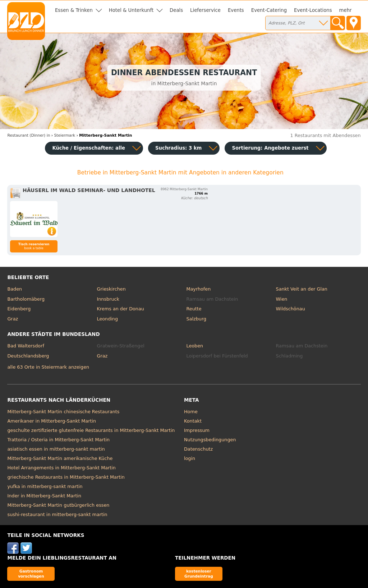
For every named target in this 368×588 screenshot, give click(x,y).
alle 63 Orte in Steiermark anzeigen (48, 367)
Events (236, 10)
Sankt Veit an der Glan (302, 289)
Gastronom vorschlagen (31, 573)
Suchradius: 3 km (178, 148)
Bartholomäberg (26, 299)
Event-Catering (269, 10)
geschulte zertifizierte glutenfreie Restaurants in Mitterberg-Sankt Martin (91, 430)
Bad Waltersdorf (26, 346)
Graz (13, 319)
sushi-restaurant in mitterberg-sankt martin (57, 514)
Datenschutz (198, 449)
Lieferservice (205, 10)
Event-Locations (313, 10)
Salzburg (197, 319)
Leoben (195, 346)
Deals (176, 10)
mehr (346, 10)
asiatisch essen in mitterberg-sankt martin (56, 449)
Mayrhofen (199, 289)
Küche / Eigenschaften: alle (89, 148)
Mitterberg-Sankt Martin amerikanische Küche (60, 458)
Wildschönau (291, 309)
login (190, 458)
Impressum (197, 430)
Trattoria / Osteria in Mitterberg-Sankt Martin (58, 440)
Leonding (107, 319)
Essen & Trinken (74, 10)
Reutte (194, 309)
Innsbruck (108, 299)
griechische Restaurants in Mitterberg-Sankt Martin (66, 477)
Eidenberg (19, 309)
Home (191, 412)
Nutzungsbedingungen (210, 440)
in (29, 135)
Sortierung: (270, 148)
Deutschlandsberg (28, 356)
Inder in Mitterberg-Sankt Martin (44, 496)
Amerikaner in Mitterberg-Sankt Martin (52, 421)
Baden (15, 289)
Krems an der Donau (120, 309)
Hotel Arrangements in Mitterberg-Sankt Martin (61, 468)
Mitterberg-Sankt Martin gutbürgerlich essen (58, 505)
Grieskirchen (111, 289)
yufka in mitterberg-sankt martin (45, 486)
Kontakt (193, 421)
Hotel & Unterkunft (131, 10)
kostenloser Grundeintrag (199, 573)
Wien (282, 299)
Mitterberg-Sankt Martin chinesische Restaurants (63, 412)
